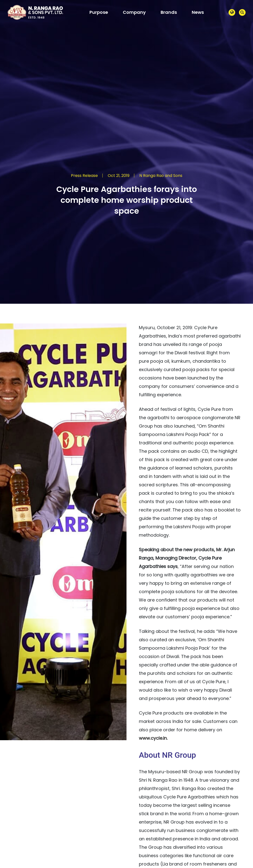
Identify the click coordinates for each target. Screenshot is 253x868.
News (198, 12)
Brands (169, 12)
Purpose (99, 12)
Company (134, 12)
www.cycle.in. (153, 738)
